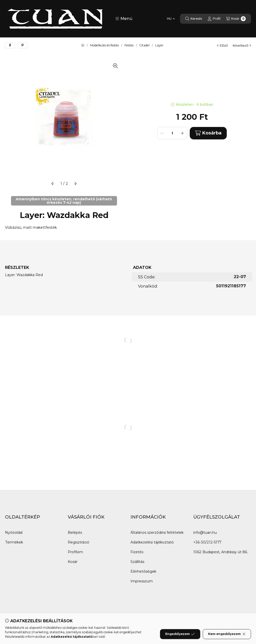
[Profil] (214, 19)
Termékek (14, 542)
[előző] (52, 184)
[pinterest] (22, 45)
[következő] (75, 184)
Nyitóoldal (14, 533)
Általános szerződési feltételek (157, 533)
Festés (129, 45)
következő (242, 46)
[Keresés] (194, 19)
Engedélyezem (180, 638)
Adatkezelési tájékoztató (152, 542)
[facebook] (10, 45)
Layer (159, 45)
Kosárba (208, 133)
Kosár (73, 562)
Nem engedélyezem (227, 638)
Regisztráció (78, 542)
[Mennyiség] (172, 133)
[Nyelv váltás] (171, 19)
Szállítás (137, 562)
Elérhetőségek (143, 571)
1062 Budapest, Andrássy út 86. (220, 552)
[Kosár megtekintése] (236, 19)
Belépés (75, 533)
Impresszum (142, 581)
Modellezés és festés (104, 45)
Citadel (144, 45)
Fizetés (137, 552)
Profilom (75, 552)
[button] (124, 19)
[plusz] (182, 133)
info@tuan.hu (205, 533)
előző (222, 46)
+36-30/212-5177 (207, 542)
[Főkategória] (83, 45)
